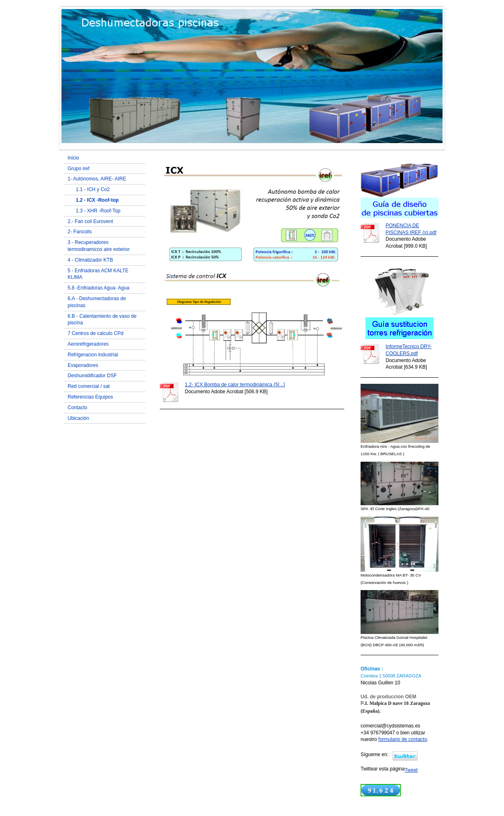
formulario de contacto (403, 739)
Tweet (411, 770)
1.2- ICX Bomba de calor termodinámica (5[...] (235, 385)
